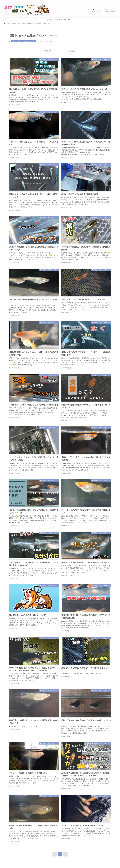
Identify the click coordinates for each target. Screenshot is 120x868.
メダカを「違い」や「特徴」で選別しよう (24, 41)
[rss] (112, 1)
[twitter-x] (103, 1)
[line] (109, 1)
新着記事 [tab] (48, 51)
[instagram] (106, 1)
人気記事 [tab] (72, 51)
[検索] (115, 1)
